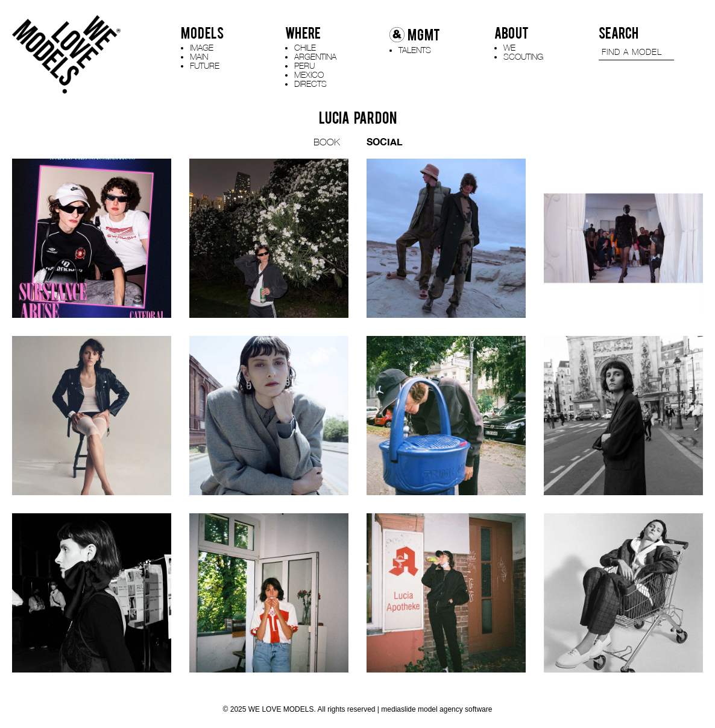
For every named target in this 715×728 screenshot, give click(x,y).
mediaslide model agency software (436, 709)
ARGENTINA (315, 56)
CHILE (305, 47)
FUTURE (205, 65)
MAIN (199, 56)
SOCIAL (384, 141)
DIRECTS (310, 84)
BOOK (327, 142)
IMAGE (202, 47)
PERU (304, 65)
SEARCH (619, 33)
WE (509, 47)
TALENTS (415, 50)
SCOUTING (523, 56)
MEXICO (309, 74)
